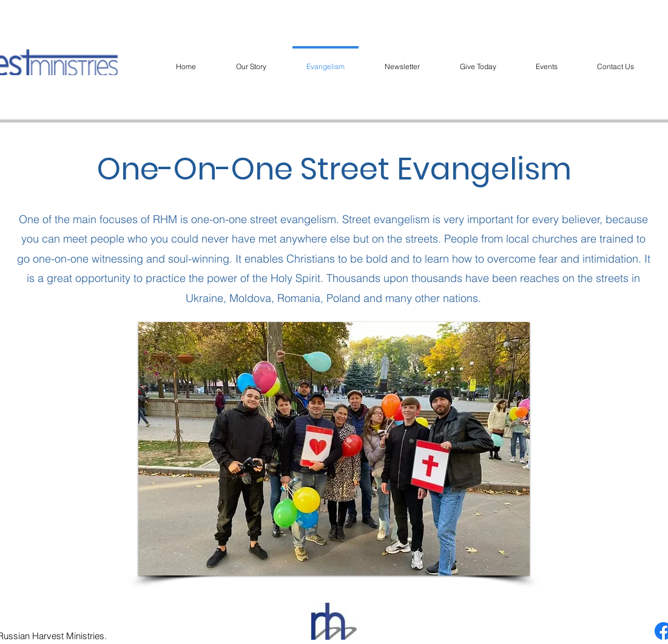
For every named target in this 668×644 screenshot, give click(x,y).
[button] (334, 449)
